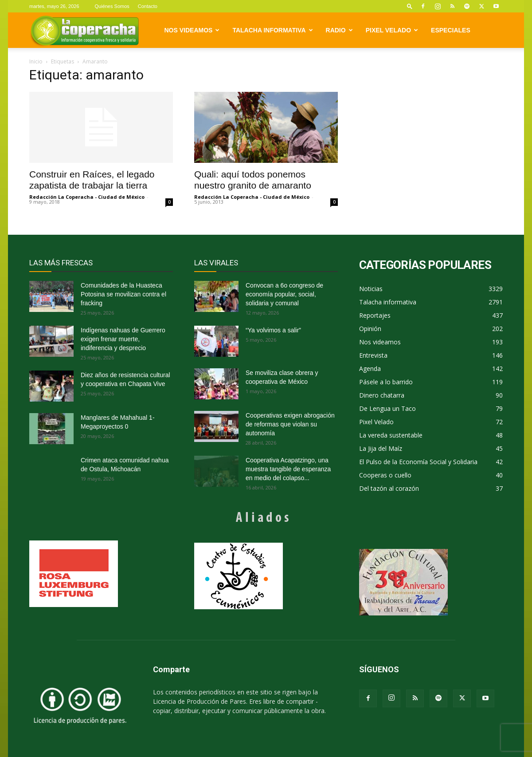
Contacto (148, 6)
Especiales (451, 30)
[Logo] (84, 30)
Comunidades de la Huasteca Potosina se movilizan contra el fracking (123, 294)
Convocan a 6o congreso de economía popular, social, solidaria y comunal (284, 294)
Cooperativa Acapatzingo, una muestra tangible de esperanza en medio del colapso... (288, 469)
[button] (410, 6)
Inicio (36, 61)
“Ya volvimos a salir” (273, 330)
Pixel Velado (392, 30)
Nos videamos (192, 30)
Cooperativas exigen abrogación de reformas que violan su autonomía (290, 424)
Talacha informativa (272, 30)
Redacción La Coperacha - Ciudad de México (87, 197)
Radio (339, 30)
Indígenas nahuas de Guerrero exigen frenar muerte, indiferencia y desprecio (123, 339)
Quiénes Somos (112, 6)
